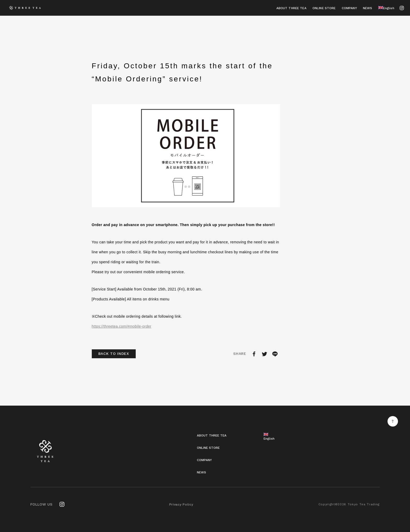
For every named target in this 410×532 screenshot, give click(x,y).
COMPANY (349, 8)
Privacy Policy (181, 505)
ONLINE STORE (324, 8)
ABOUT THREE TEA (291, 8)
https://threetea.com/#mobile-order (122, 326)
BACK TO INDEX (114, 354)
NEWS (368, 8)
